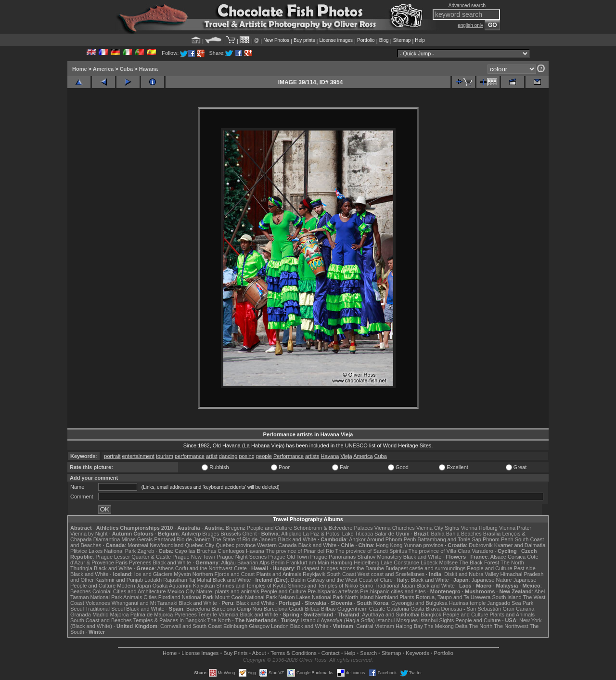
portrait (112, 456)
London (280, 626)
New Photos (276, 40)
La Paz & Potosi (322, 534)
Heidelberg (366, 562)
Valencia (228, 615)
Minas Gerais (137, 539)
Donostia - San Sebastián (471, 609)
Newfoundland (167, 545)
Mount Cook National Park (246, 597)
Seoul (77, 609)
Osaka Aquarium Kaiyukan (184, 586)
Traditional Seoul (105, 609)
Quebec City (200, 545)
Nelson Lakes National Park (311, 597)
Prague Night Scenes (242, 557)
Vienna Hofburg (479, 528)
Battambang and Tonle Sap (449, 539)
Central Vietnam (375, 626)
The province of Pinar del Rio (300, 551)
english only (470, 25)
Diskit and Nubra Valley (472, 574)
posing (246, 456)
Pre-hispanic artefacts (333, 591)
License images (336, 40)
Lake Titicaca (358, 534)
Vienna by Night (89, 534)
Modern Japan (134, 586)
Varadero (482, 551)
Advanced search (467, 6)
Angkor (357, 539)
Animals (133, 597)
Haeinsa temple (467, 603)
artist (212, 456)
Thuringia (81, 568)
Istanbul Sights (436, 620)
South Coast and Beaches (101, 620)
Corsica (517, 557)
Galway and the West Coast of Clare (350, 580)
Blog (384, 40)
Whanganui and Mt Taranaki (145, 603)
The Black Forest (479, 562)
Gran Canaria (518, 609)
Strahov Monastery (379, 557)
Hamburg (341, 562)
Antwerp (191, 534)
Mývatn (182, 574)
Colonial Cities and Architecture (129, 591)
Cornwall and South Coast (191, 626)
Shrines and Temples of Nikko (323, 586)
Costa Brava (425, 609)
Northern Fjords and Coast (224, 574)
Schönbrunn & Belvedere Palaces (333, 528)
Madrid (101, 615)
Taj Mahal (200, 580)
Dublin (298, 580)
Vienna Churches (395, 528)
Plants (407, 597)
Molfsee (449, 562)
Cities (150, 597)
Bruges (211, 534)
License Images (200, 653)
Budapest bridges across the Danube (340, 568)
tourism (165, 456)
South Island (507, 597)
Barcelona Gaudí (284, 609)
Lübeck (429, 562)
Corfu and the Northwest (204, 568)
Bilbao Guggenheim (344, 609)
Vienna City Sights (438, 528)
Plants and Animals (279, 574)
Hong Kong (389, 545)
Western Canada (277, 545)
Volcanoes (98, 603)
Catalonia (398, 609)
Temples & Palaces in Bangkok (170, 620)
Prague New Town (194, 557)
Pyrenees (140, 562)
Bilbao (312, 609)
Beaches (81, 591)
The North (512, 562)
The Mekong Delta (446, 626)
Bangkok (431, 615)
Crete (240, 568)
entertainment (138, 456)
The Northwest (511, 626)
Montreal (138, 545)
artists (312, 456)
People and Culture (269, 528)
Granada (81, 615)
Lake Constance (400, 562)
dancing (228, 456)
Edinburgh (235, 626)
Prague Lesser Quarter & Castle (134, 557)
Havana (148, 69)
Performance (289, 456)
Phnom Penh (498, 539)
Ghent (250, 534)
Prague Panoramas (333, 557)
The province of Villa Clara (440, 551)
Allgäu (228, 562)
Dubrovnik (481, 545)
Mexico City (181, 591)
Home (80, 69)
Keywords (417, 653)
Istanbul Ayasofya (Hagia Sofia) (338, 620)
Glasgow (259, 626)
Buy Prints (235, 653)
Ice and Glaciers (153, 574)
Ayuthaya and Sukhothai (391, 615)
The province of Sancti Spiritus (371, 551)
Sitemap (402, 40)
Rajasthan (175, 580)
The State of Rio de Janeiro (244, 539)
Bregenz (236, 528)
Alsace (498, 557)
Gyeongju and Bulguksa (419, 603)
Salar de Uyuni (392, 534)
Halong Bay (409, 626)
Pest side (525, 568)
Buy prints (304, 40)
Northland (387, 597)
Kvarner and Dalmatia (520, 545)
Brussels (231, 534)
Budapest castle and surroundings (425, 568)
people (264, 456)
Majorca (120, 615)
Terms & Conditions (293, 653)
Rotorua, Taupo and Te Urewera (453, 597)
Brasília (492, 534)
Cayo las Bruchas (195, 551)
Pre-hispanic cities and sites (393, 591)
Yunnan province (423, 545)
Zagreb (146, 551)
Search (368, 653)
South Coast (341, 574)
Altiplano (291, 534)
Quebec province (236, 545)
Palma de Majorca (152, 615)
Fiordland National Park (186, 597)
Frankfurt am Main (308, 562)
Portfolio (366, 40)
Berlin (278, 562)
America (103, 69)
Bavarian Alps (253, 562)
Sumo (366, 586)
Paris (122, 562)
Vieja (346, 456)
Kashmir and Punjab (119, 580)
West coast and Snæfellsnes (391, 574)
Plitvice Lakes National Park (103, 551)
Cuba (127, 69)
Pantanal (164, 539)
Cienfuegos (231, 551)
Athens (165, 568)
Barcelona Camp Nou (237, 609)
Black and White (297, 539)
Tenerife (208, 615)
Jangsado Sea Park (510, 603)
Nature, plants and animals (228, 591)
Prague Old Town (288, 557)
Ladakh (153, 580)
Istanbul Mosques (397, 620)
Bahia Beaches (464, 534)
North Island (359, 597)
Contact (331, 653)
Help (420, 40)
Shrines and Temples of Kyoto (251, 586)
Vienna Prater (515, 528)
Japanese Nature (492, 580)
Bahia (438, 534)
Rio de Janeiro (194, 539)
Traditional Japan (395, 586)
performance (190, 456)
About (259, 653)
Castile (377, 609)
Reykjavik (314, 574)
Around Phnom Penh (391, 539)
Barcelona (198, 609)
